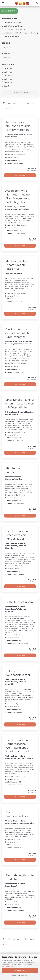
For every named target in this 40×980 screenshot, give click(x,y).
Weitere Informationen (20, 976)
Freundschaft (9, 18)
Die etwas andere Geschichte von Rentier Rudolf (17, 535)
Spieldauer (8, 64)
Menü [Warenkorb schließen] (3, 3)
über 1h (6, 86)
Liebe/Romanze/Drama (12, 26)
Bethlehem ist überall (20, 602)
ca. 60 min (7, 82)
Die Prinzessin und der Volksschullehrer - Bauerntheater (20, 333)
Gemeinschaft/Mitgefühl (13, 29)
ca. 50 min (7, 79)
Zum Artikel (20, 175)
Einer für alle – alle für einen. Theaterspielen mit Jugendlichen (20, 403)
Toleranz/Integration (11, 22)
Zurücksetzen (20, 93)
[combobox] (15, 103)
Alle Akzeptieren (20, 970)
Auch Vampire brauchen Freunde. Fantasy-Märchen (18, 126)
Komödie (6, 54)
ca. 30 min (7, 72)
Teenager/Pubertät (11, 36)
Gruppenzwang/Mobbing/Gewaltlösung (20, 33)
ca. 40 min (7, 75)
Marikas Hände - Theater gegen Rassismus (16, 265)
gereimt (6, 43)
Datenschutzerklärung (10, 966)
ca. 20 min (7, 68)
